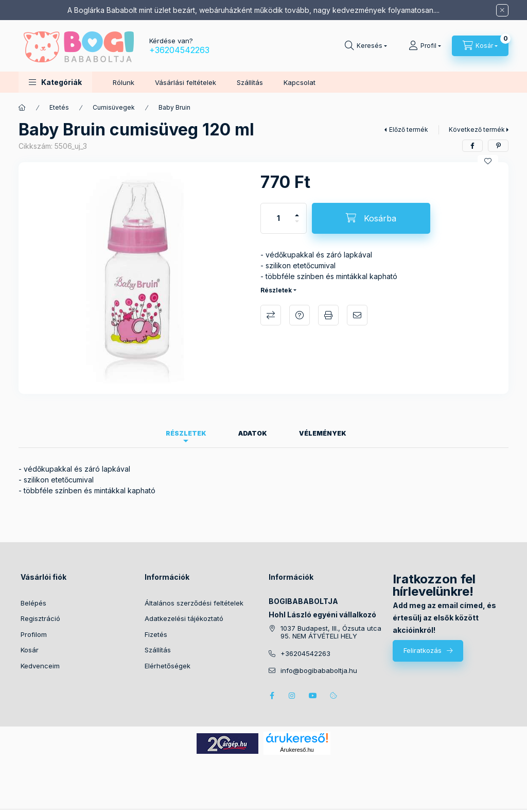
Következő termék (477, 129)
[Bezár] (502, 10)
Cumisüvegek (114, 107)
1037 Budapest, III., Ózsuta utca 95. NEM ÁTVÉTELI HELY (331, 633)
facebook (272, 696)
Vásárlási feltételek (186, 82)
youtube (313, 696)
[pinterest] (498, 146)
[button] (55, 82)
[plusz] (297, 211)
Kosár (30, 650)
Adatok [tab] (253, 433)
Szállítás (250, 82)
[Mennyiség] (278, 218)
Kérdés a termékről (300, 315)
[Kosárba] (371, 218)
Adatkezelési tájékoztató (184, 618)
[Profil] (425, 46)
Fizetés (156, 634)
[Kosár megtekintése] (480, 46)
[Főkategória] (22, 108)
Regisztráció (40, 618)
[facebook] (472, 146)
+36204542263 (179, 50)
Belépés (33, 603)
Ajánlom (357, 315)
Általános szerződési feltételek (194, 603)
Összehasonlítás (271, 315)
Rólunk (124, 82)
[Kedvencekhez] (488, 161)
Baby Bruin (174, 107)
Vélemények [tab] (323, 433)
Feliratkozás (423, 650)
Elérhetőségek (168, 666)
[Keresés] (366, 46)
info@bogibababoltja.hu (319, 671)
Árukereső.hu (297, 750)
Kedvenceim (40, 666)
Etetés (59, 107)
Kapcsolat (300, 82)
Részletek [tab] (186, 433)
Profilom (34, 634)
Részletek (276, 290)
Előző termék (409, 129)
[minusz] (297, 226)
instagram (292, 696)
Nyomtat (328, 315)
